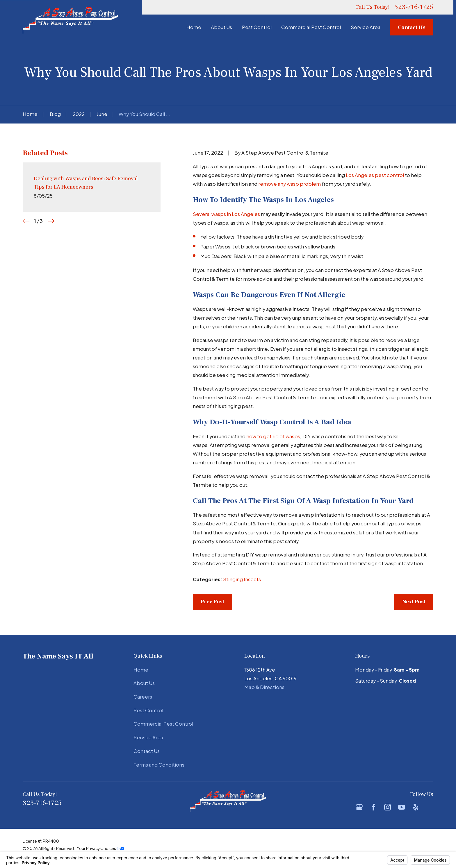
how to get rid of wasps (273, 436)
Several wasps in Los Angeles (226, 214)
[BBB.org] (430, 807)
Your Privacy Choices (100, 848)
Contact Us (412, 27)
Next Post (414, 602)
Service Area (148, 737)
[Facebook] (374, 807)
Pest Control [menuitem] (257, 27)
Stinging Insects (242, 579)
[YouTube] (401, 807)
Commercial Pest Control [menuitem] (311, 27)
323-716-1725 (414, 7)
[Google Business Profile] (359, 807)
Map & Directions (264, 687)
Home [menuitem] (194, 27)
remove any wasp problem (290, 184)
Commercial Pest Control (163, 724)
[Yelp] (416, 807)
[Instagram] (388, 807)
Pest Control (148, 710)
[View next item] (51, 221)
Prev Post (212, 602)
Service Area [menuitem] (366, 27)
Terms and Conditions (159, 765)
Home (141, 670)
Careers (143, 697)
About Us (144, 683)
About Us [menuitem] (221, 27)
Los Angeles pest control (375, 175)
